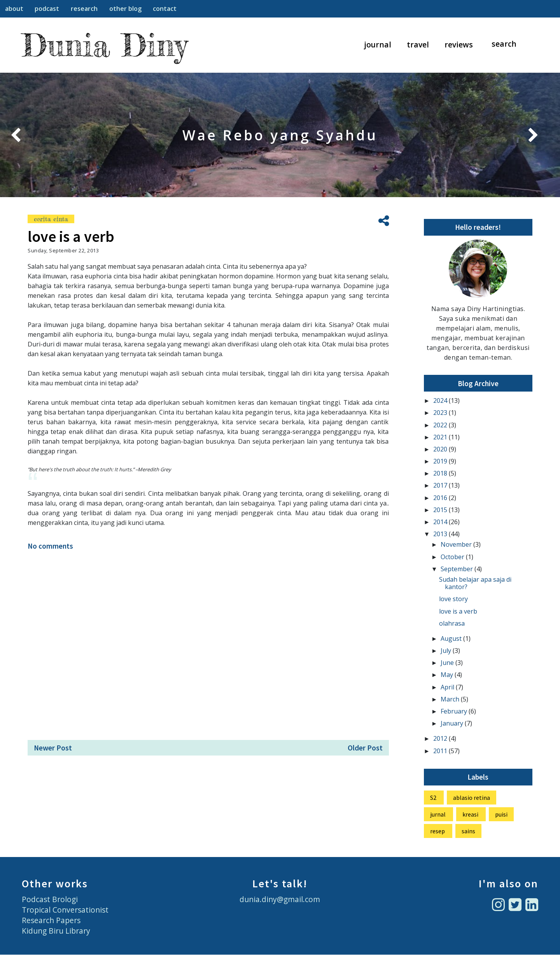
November (457, 544)
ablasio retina (472, 798)
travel (418, 45)
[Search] (508, 44)
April (448, 687)
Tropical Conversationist (65, 910)
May (448, 675)
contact (165, 9)
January (453, 723)
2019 (441, 461)
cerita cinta (51, 219)
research (84, 9)
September (458, 569)
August (452, 638)
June (448, 663)
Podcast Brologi (50, 899)
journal (378, 45)
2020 (441, 449)
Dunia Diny (104, 45)
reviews (459, 45)
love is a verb (458, 611)
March (451, 699)
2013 (441, 534)
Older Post (365, 748)
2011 (441, 751)
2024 (441, 401)
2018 (441, 473)
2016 (441, 498)
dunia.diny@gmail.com (280, 899)
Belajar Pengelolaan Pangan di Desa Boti (280, 135)
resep (437, 831)
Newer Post (53, 748)
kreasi (470, 814)
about (14, 9)
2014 (441, 522)
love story (453, 599)
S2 (433, 798)
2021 (441, 437)
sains (468, 831)
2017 (441, 485)
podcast (47, 9)
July (447, 651)
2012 (441, 738)
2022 (441, 425)
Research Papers (51, 920)
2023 (441, 413)
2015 (441, 510)
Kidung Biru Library (56, 931)
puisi (501, 814)
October (453, 557)
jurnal (438, 814)
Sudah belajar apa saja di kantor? (475, 583)
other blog (125, 9)
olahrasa (452, 623)
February (455, 711)
